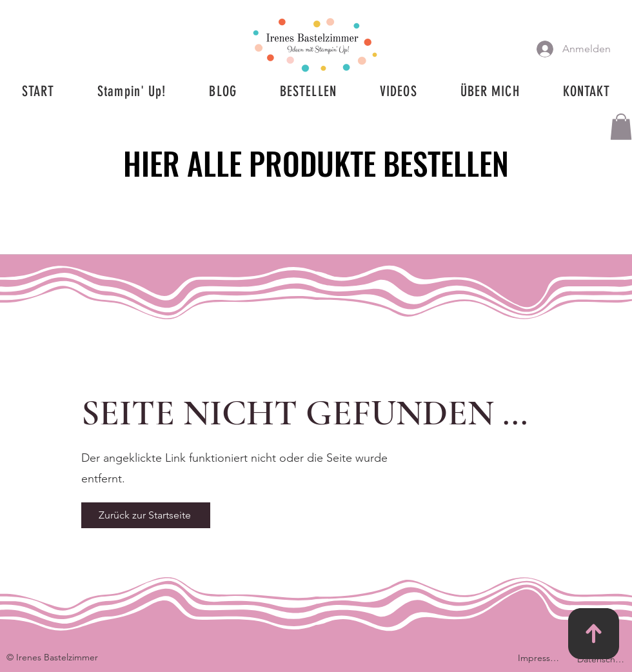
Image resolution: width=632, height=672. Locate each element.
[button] (621, 127)
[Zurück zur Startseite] (146, 515)
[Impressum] (541, 658)
